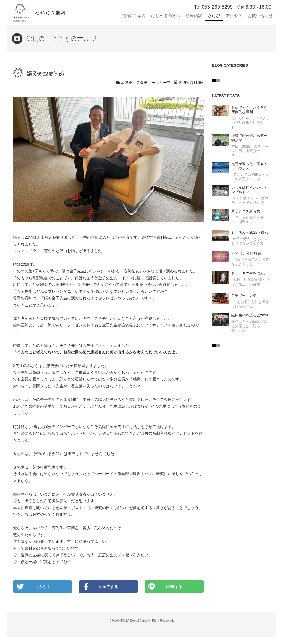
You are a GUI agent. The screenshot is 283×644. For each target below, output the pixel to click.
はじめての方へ (166, 16)
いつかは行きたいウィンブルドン (249, 190)
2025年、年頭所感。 (248, 253)
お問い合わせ (260, 16)
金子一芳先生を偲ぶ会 (249, 273)
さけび (214, 16)
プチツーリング (244, 295)
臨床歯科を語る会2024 (250, 315)
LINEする (174, 587)
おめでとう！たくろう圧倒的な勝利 (249, 110)
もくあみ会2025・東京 (250, 232)
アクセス (234, 16)
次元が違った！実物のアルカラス (249, 166)
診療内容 (194, 16)
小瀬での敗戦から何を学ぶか (249, 138)
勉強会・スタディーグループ (146, 83)
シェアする (108, 587)
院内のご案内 (133, 16)
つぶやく (43, 587)
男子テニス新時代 (246, 211)
